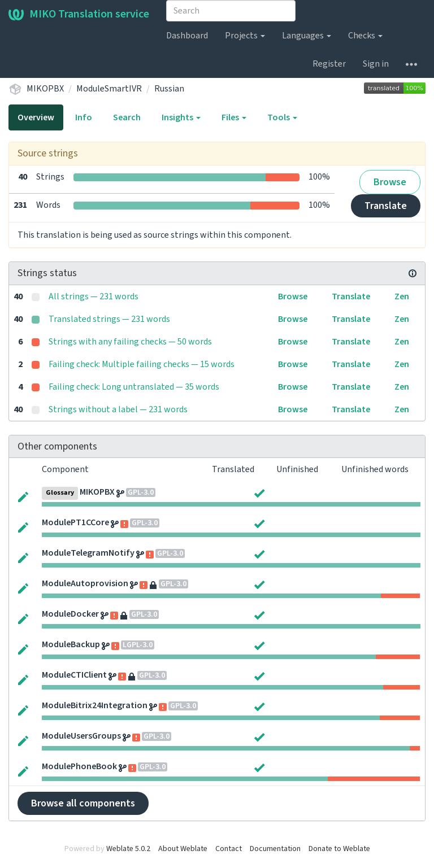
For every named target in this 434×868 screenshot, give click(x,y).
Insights (181, 117)
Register (329, 64)
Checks (365, 36)
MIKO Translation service (79, 14)
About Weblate (183, 849)
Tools (282, 117)
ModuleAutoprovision (85, 583)
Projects (245, 36)
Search (127, 117)
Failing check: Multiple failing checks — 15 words (142, 364)
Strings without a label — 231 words (118, 409)
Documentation (275, 849)
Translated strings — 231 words (109, 319)
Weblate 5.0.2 (128, 849)
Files (234, 117)
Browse (390, 182)
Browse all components (83, 803)
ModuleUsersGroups (81, 736)
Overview (36, 117)
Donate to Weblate (339, 849)
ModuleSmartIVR (109, 89)
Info (84, 117)
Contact (229, 849)
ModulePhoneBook (79, 766)
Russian (169, 89)
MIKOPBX (45, 89)
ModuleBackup (71, 644)
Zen (402, 296)
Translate (386, 206)
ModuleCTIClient (74, 675)
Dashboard (187, 36)
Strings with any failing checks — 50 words (130, 342)
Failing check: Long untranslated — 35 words (134, 387)
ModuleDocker (70, 614)
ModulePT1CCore (75, 522)
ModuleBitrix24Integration (95, 705)
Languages (307, 36)
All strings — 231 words (94, 296)
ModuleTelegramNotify (88, 553)
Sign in (376, 64)
